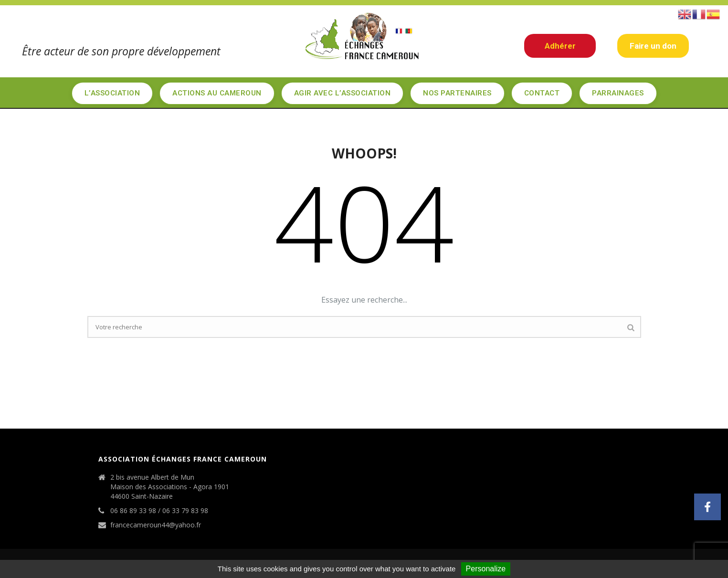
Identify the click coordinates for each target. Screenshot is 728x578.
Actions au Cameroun (217, 93)
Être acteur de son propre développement (121, 51)
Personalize (486, 569)
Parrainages (618, 93)
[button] (707, 507)
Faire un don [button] (653, 46)
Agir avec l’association (343, 93)
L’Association (112, 93)
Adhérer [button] (560, 46)
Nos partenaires (457, 93)
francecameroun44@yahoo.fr (156, 525)
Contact (542, 93)
